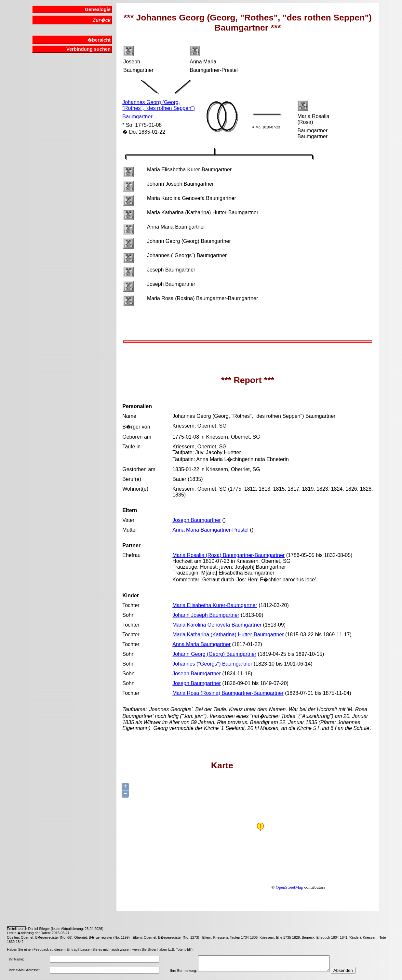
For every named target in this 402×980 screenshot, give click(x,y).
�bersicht (99, 40)
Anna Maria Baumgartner (201, 644)
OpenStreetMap (289, 887)
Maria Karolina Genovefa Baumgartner (217, 625)
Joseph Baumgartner (197, 520)
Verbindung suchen (88, 49)
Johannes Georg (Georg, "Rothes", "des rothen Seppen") (159, 105)
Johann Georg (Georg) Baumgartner (214, 654)
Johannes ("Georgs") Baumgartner (212, 664)
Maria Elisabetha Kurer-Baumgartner (215, 605)
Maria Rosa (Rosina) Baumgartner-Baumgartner (228, 693)
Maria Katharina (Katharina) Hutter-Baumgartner (228, 635)
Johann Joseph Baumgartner (206, 615)
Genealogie (98, 9)
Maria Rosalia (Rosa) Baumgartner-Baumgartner (228, 555)
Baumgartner (137, 117)
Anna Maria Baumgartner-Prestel (210, 530)
